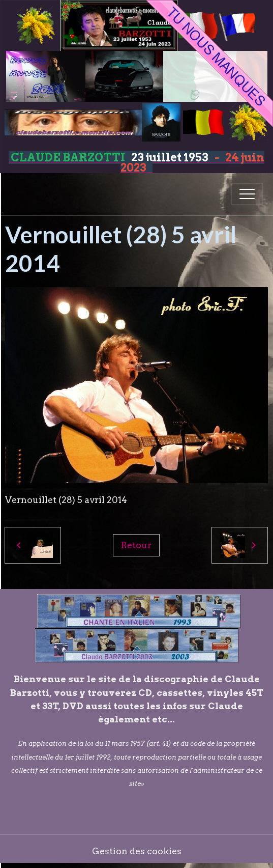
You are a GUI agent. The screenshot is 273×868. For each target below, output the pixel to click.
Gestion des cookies (137, 851)
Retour (136, 545)
